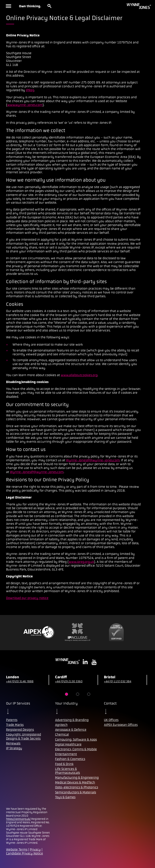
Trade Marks (15, 725)
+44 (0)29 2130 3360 (69, 681)
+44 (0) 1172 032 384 (118, 681)
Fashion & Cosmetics (70, 759)
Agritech (61, 725)
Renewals (13, 743)
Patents (12, 720)
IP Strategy (14, 748)
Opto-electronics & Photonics (77, 787)
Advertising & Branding (72, 720)
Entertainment (66, 754)
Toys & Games (65, 797)
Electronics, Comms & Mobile (76, 749)
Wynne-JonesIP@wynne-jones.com (93, 460)
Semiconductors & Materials (76, 792)
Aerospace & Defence (71, 730)
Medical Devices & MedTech (75, 782)
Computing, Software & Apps (76, 739)
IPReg (30, 90)
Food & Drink (64, 764)
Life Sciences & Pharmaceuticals (68, 771)
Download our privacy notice (27, 598)
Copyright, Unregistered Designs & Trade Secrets (24, 736)
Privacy (35, 849)
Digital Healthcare (68, 744)
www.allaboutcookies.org (79, 375)
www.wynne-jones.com (25, 105)
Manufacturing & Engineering (77, 777)
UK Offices (111, 720)
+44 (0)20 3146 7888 (20, 681)
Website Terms (17, 849)
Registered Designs (20, 730)
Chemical (62, 734)
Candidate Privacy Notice (25, 853)
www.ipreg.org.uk (81, 562)
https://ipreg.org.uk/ (18, 819)
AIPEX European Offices (121, 725)
